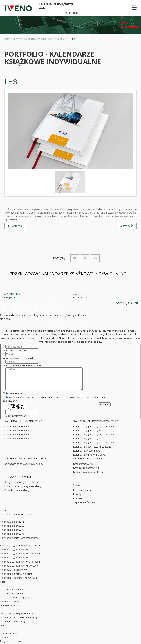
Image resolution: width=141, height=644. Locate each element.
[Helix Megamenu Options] (134, 8)
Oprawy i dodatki (9, 610)
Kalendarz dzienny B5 (17, 435)
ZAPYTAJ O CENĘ (12, 294)
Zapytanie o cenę (10, 606)
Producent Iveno (82, 495)
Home (3, 514)
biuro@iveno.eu (12, 298)
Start (8, 39)
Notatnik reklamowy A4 (86, 472)
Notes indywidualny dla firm (89, 476)
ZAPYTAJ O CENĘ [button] (127, 303)
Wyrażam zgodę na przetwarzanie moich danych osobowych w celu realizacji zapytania (56, 401)
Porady (77, 499)
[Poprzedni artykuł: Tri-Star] (15, 226)
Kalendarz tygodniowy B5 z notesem (94, 439)
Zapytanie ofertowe (84, 507)
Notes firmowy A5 (83, 468)
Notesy (4, 586)
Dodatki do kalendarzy (17, 495)
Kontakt (78, 503)
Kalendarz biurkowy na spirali (90, 459)
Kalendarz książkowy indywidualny (24, 468)
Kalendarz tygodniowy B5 (87, 435)
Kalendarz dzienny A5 (17, 431)
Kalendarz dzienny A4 (17, 439)
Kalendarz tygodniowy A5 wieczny (92, 451)
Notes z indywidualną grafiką (16, 602)
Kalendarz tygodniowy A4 (87, 443)
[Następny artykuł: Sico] (127, 226)
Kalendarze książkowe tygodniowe (19, 542)
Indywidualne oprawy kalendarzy (23, 491)
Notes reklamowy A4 (11, 598)
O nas (3, 630)
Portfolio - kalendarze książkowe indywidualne (41, 39)
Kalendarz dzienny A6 (17, 443)
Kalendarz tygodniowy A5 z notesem (94, 431)
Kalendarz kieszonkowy (87, 455)
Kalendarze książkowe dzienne (17, 518)
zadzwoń (78, 294)
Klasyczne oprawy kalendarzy (21, 487)
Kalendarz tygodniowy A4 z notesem (94, 447)
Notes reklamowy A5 (11, 594)
